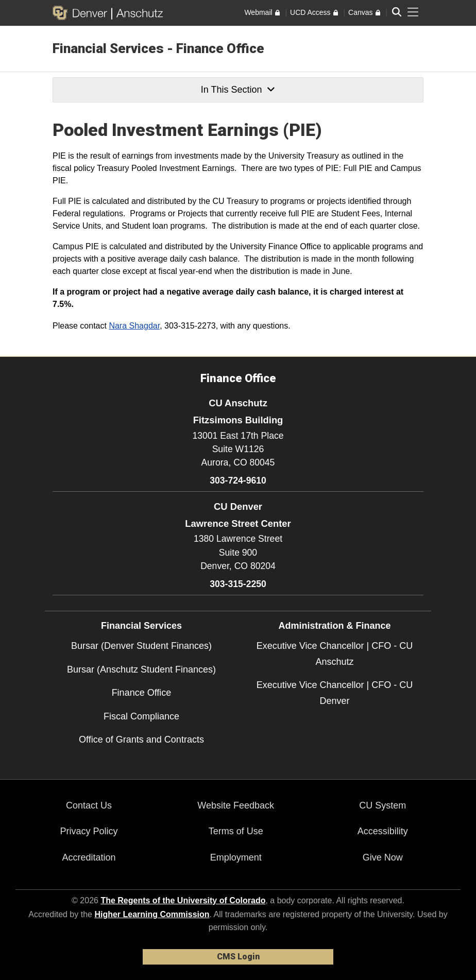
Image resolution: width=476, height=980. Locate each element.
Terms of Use (236, 831)
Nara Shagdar (134, 326)
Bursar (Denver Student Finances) (141, 646)
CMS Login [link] (238, 957)
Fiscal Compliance (141, 716)
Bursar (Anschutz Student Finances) (141, 669)
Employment (236, 857)
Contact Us (89, 805)
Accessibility (383, 831)
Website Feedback (236, 805)
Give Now (383, 857)
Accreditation (89, 857)
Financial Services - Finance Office (158, 48)
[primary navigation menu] (413, 12)
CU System (382, 805)
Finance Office (142, 693)
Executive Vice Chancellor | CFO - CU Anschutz (335, 654)
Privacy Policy (89, 831)
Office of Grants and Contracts (141, 740)
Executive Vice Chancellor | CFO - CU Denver (335, 693)
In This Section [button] (238, 90)
